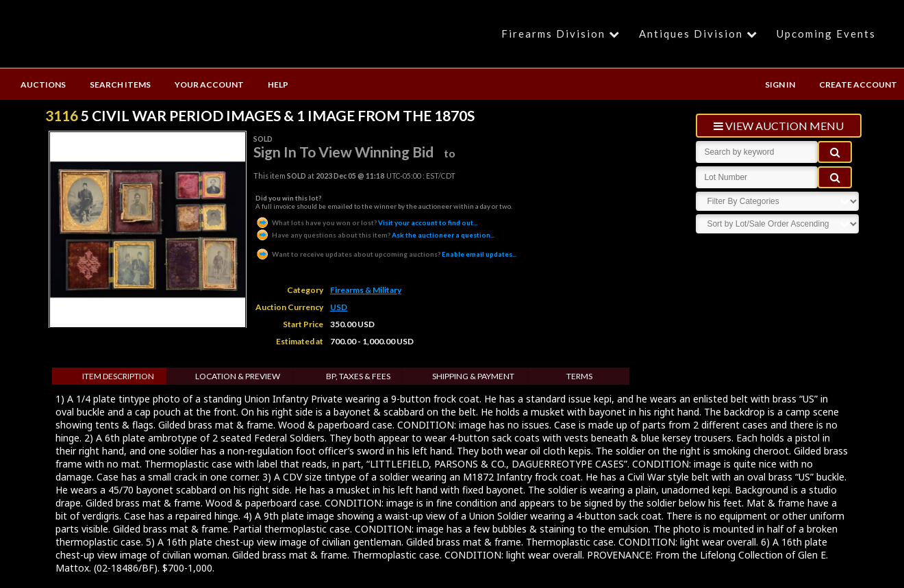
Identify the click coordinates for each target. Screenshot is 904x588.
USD (339, 307)
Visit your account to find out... (366, 222)
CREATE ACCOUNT (858, 85)
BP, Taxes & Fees (358, 376)
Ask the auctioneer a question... (375, 235)
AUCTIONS (43, 85)
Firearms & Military (366, 290)
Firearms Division (563, 34)
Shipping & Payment (473, 376)
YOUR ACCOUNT (209, 85)
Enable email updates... (386, 254)
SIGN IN (780, 85)
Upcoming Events (826, 34)
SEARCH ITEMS (120, 85)
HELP (278, 85)
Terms (579, 376)
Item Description (118, 376)
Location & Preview (238, 376)
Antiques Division (700, 34)
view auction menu (779, 126)
